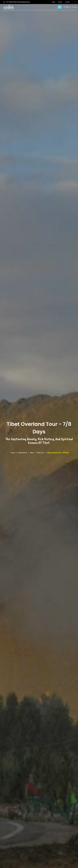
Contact (67, 2)
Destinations (23, 453)
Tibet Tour (40, 453)
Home (13, 453)
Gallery (60, 2)
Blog (54, 2)
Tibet (32, 453)
